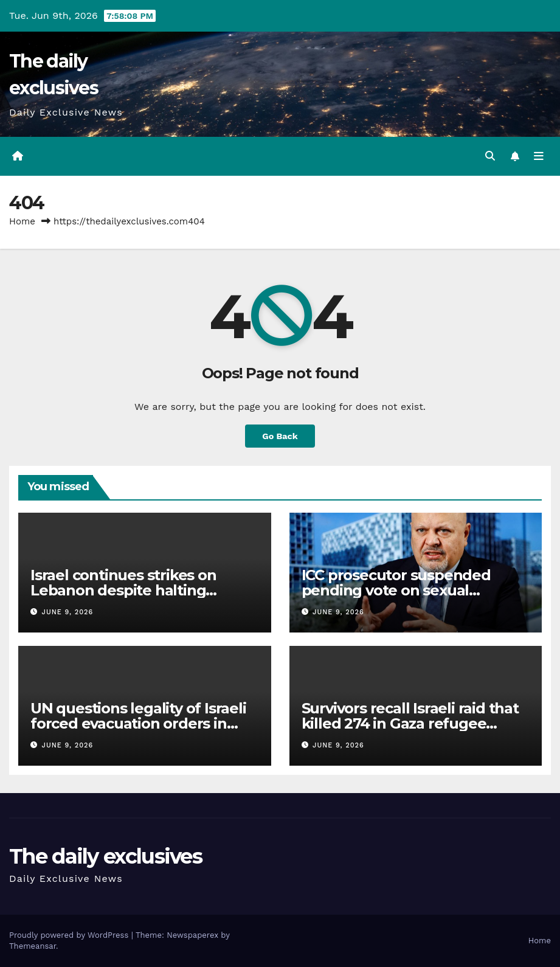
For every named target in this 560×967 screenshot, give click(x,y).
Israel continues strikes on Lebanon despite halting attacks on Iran (123, 590)
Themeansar (33, 946)
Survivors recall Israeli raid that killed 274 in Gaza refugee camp (410, 723)
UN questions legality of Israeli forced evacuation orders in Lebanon (138, 723)
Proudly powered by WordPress (70, 935)
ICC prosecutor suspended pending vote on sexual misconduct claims (396, 590)
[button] (490, 156)
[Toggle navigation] (539, 156)
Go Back (280, 436)
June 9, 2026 (68, 612)
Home (22, 221)
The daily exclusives (105, 856)
